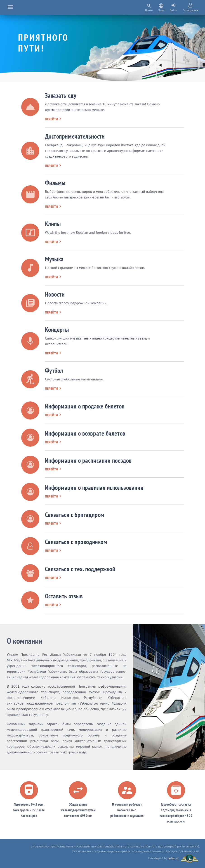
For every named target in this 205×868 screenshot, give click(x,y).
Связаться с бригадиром (75, 515)
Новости (55, 294)
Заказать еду (61, 95)
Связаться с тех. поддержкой (80, 569)
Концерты (57, 329)
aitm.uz (173, 858)
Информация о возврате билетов (85, 433)
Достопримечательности (75, 136)
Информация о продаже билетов (85, 406)
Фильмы (55, 183)
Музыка (54, 259)
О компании (25, 641)
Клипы (53, 224)
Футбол (54, 370)
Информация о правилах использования (94, 487)
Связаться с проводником (76, 542)
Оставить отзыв (64, 596)
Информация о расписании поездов (88, 460)
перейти (53, 119)
